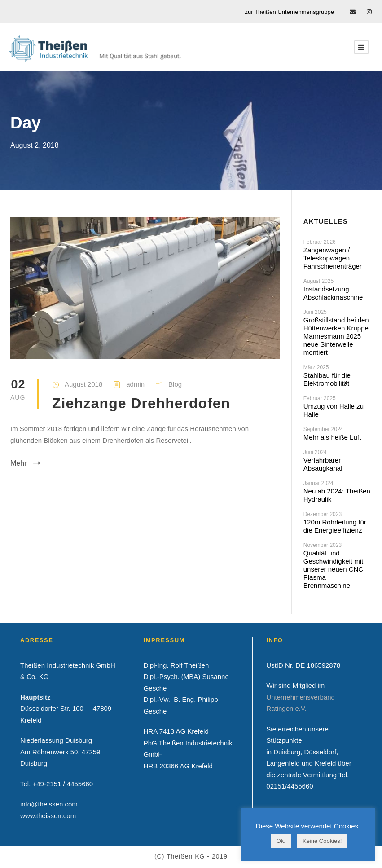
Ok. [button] (281, 841)
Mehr (25, 463)
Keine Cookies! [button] (322, 841)
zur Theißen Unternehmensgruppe (290, 12)
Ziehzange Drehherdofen (141, 403)
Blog (175, 384)
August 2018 (83, 384)
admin (135, 384)
